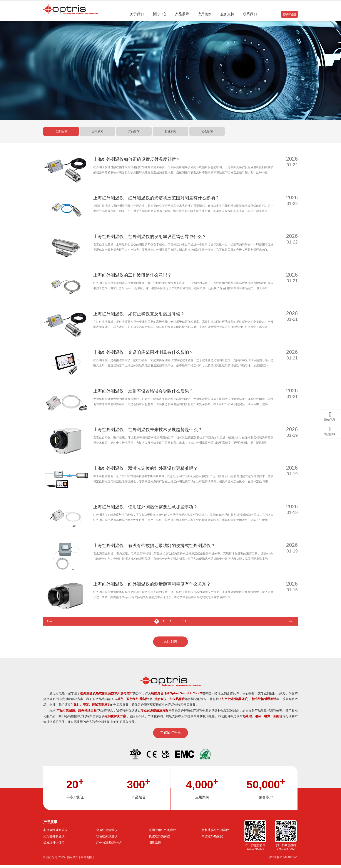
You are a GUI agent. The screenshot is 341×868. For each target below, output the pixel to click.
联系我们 (251, 14)
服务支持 (228, 14)
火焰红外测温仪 (54, 839)
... (177, 624)
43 (184, 624)
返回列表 (170, 644)
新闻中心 (160, 14)
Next (291, 624)
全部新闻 (61, 134)
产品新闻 (134, 134)
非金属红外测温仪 (55, 833)
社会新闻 (207, 134)
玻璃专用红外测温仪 (162, 833)
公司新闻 (98, 134)
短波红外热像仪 (54, 845)
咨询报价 (289, 14)
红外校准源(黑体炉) (109, 845)
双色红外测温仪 (107, 839)
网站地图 (89, 860)
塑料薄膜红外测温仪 (215, 833)
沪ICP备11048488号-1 (282, 860)
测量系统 (155, 845)
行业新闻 (170, 134)
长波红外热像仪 (159, 839)
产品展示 (183, 14)
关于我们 (137, 14)
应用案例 (205, 14)
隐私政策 (75, 860)
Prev (50, 624)
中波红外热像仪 (212, 839)
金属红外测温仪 (107, 833)
